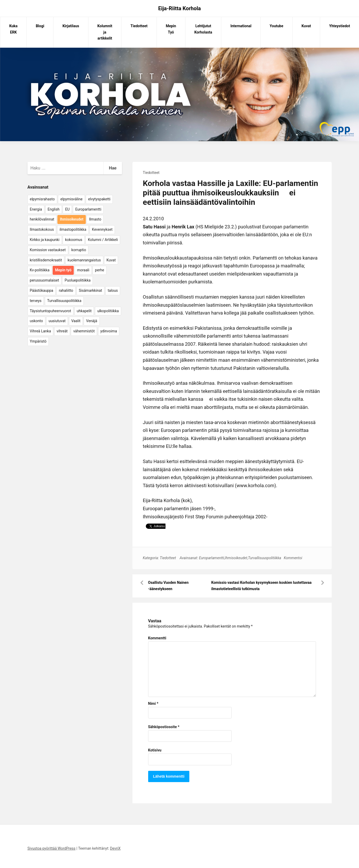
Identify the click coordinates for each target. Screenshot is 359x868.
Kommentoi (293, 558)
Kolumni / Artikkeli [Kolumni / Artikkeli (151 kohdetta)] (103, 240)
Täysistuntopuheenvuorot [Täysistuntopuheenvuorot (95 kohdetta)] (51, 311)
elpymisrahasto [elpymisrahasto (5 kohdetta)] (42, 199)
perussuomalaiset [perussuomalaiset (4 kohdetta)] (44, 280)
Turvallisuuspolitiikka (265, 558)
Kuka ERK (13, 29)
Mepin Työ (171, 29)
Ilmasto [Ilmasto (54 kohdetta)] (95, 219)
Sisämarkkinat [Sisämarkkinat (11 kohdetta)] (91, 290)
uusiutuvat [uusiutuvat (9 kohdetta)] (57, 321)
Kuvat (306, 26)
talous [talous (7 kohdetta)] (113, 290)
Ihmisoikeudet (236, 558)
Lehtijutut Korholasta (203, 29)
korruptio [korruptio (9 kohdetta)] (79, 250)
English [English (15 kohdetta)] (54, 209)
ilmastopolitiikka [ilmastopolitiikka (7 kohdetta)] (73, 229)
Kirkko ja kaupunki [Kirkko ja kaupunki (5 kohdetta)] (45, 240)
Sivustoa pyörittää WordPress (52, 848)
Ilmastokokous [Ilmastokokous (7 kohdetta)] (42, 229)
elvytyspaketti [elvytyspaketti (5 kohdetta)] (99, 199)
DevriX (115, 848)
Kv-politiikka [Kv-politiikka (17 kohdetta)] (40, 270)
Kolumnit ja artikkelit (105, 32)
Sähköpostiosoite (164, 727)
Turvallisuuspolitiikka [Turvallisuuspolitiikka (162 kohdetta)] (64, 301)
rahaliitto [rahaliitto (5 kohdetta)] (66, 290)
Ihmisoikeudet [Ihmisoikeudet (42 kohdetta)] (72, 219)
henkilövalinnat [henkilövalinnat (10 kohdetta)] (42, 219)
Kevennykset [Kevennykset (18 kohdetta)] (102, 229)
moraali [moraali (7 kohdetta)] (83, 270)
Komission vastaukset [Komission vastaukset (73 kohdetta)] (48, 250)
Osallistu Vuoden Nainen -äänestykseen (168, 586)
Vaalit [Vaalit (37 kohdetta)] (76, 321)
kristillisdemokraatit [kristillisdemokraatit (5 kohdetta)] (46, 260)
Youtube (276, 26)
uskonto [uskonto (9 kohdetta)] (36, 321)
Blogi (40, 26)
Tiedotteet (139, 26)
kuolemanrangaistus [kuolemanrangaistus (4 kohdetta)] (84, 260)
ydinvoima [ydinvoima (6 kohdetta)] (109, 331)
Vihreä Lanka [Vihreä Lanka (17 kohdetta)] (41, 331)
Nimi (153, 704)
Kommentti (157, 638)
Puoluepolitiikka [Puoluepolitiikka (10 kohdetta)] (77, 280)
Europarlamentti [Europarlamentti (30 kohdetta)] (88, 209)
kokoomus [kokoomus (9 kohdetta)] (74, 240)
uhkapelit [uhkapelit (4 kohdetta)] (84, 311)
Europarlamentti (212, 558)
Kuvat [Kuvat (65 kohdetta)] (111, 260)
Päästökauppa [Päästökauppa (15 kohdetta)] (42, 290)
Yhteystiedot (339, 26)
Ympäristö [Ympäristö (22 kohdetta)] (38, 341)
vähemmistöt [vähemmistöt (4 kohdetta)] (84, 331)
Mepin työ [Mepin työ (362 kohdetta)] (63, 270)
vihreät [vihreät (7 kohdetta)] (62, 331)
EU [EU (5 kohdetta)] (67, 209)
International (241, 26)
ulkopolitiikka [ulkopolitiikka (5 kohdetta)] (108, 311)
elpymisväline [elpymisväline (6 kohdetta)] (71, 199)
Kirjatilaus (71, 26)
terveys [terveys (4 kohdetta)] (36, 301)
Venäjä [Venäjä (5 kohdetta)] (92, 321)
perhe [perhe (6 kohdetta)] (100, 270)
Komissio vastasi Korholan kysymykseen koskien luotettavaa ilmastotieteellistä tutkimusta (261, 586)
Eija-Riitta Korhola (179, 8)
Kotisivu (155, 750)
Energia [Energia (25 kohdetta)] (36, 209)
